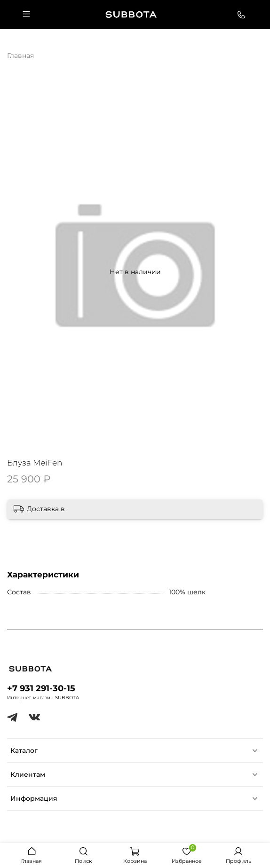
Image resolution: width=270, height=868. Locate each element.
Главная (20, 55)
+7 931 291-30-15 (41, 688)
